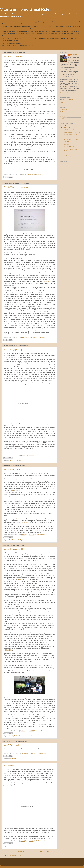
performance (25, 736)
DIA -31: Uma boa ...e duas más (16, 187)
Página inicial (22, 852)
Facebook (62, 101)
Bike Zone (62, 112)
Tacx (11, 460)
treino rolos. (13, 846)
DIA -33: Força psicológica (14, 350)
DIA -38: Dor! (9, 766)
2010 (63, 126)
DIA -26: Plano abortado (13, 57)
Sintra (26, 540)
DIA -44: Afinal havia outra (70, 153)
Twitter (61, 103)
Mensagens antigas (48, 852)
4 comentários (43, 337)
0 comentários (43, 455)
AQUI (12, 490)
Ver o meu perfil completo (67, 93)
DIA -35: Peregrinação (12, 469)
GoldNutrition (8, 650)
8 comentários (42, 175)
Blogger (58, 863)
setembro (66, 156)
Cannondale (63, 116)
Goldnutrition (18, 736)
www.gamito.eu (17, 44)
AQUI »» (46, 281)
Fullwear (62, 114)
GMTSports (25, 523)
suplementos (33, 736)
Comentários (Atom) (16, 856)
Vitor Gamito (74, 55)
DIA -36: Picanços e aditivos (14, 549)
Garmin (11, 736)
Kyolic (6, 671)
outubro (65, 128)
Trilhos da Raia (17, 460)
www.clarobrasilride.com (28, 45)
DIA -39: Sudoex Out (68, 147)
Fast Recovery (21, 519)
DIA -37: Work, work (11, 745)
